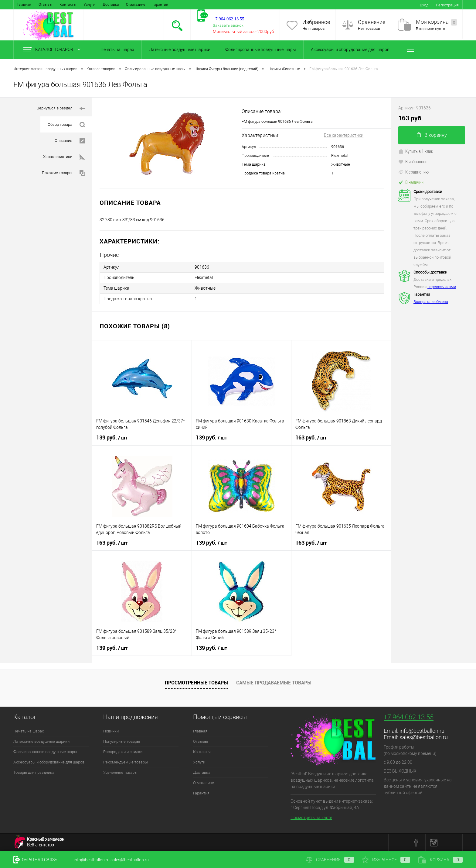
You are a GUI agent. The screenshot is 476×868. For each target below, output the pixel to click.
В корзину (432, 135)
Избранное (316, 22)
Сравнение (372, 22)
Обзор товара (66, 125)
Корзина (440, 860)
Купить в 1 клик (416, 151)
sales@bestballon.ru (424, 736)
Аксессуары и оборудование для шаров (350, 50)
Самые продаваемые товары (274, 682)
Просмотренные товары (196, 682)
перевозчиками (442, 287)
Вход (424, 5)
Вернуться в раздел (61, 109)
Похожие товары (63, 173)
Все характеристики (344, 135)
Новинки (111, 730)
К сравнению (413, 172)
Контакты (68, 5)
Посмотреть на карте (311, 817)
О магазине (136, 5)
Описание (70, 141)
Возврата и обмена (431, 302)
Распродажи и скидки (123, 751)
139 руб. (112, 437)
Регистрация (447, 5)
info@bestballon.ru (422, 730)
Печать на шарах (117, 50)
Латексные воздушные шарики (180, 50)
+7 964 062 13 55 (409, 716)
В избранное (413, 161)
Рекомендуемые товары (126, 761)
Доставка (111, 5)
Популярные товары (122, 741)
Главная (24, 5)
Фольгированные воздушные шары (261, 50)
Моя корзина (436, 22)
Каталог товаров (53, 50)
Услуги (89, 5)
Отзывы (45, 5)
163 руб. (311, 437)
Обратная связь (35, 860)
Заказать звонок (228, 25)
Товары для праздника (34, 772)
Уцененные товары (120, 772)
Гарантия (160, 5)
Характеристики (64, 157)
